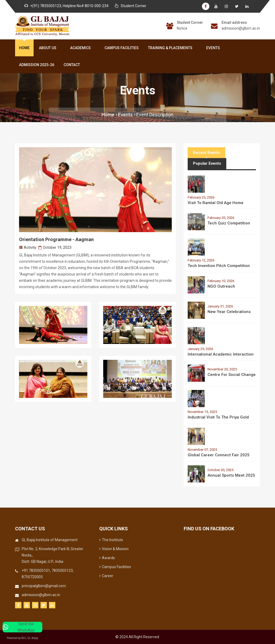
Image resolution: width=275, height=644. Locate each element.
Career (106, 576)
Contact (72, 65)
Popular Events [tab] (207, 163)
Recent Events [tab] (206, 153)
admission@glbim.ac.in (241, 28)
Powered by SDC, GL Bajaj (26, 638)
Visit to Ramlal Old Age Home (216, 203)
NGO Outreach (221, 286)
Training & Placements (171, 48)
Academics (82, 48)
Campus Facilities (122, 48)
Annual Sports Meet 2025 (231, 475)
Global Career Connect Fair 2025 (219, 455)
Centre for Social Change (232, 375)
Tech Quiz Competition (229, 223)
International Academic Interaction (221, 354)
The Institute (111, 540)
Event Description (155, 115)
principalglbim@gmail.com (44, 586)
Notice (182, 28)
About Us (49, 48)
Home (24, 48)
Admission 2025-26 (37, 65)
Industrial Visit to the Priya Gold (218, 417)
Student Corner (190, 22)
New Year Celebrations (229, 312)
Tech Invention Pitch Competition (219, 266)
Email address (234, 22)
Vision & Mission (114, 549)
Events (213, 48)
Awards (107, 558)
